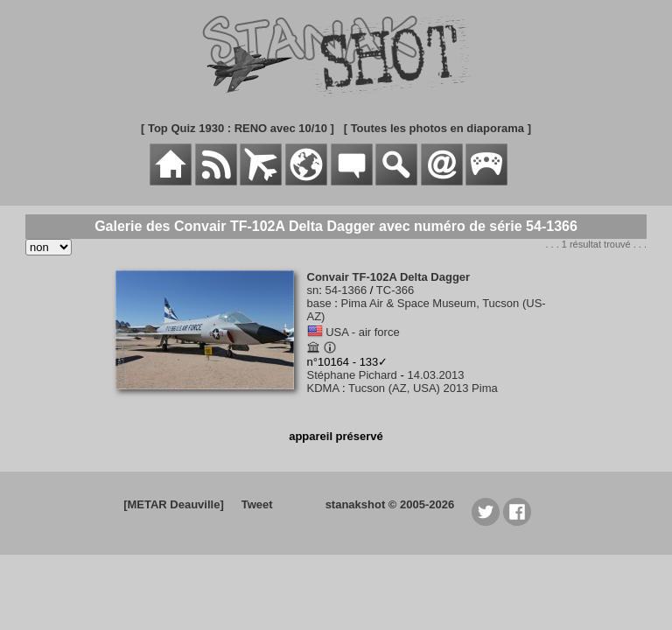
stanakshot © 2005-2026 (390, 504)
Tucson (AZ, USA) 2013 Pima (423, 388)
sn (313, 290)
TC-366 (395, 290)
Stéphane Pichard (352, 375)
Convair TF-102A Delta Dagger (389, 277)
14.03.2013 (435, 375)
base (319, 303)
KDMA (323, 388)
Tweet (257, 504)
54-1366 (346, 290)
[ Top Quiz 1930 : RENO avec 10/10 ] (238, 128)
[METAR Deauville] (174, 504)
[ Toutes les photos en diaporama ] (437, 128)
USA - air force (363, 332)
